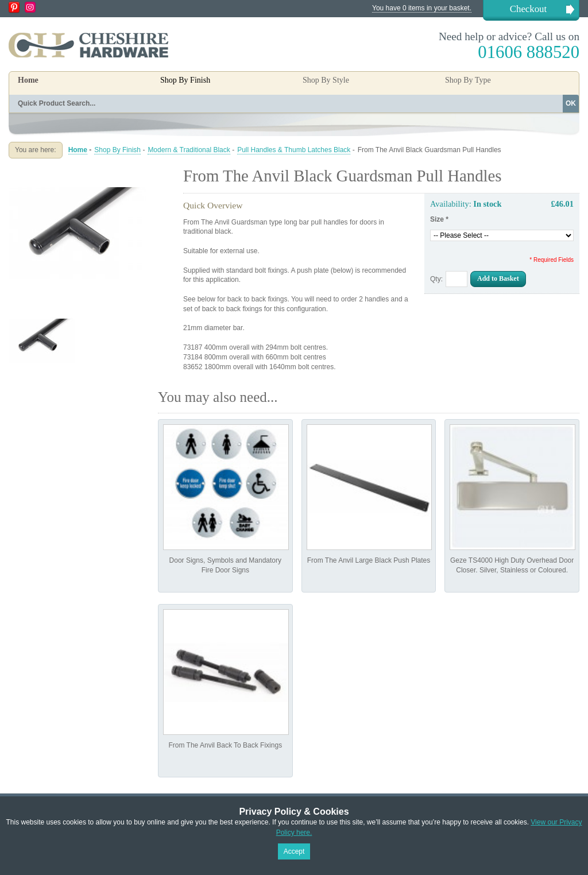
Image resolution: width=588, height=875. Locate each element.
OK (571, 103)
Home (28, 80)
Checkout (528, 9)
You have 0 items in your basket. (422, 8)
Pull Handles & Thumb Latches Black (294, 150)
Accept (294, 851)
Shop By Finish (117, 150)
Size (439, 219)
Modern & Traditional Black (189, 150)
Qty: (436, 279)
